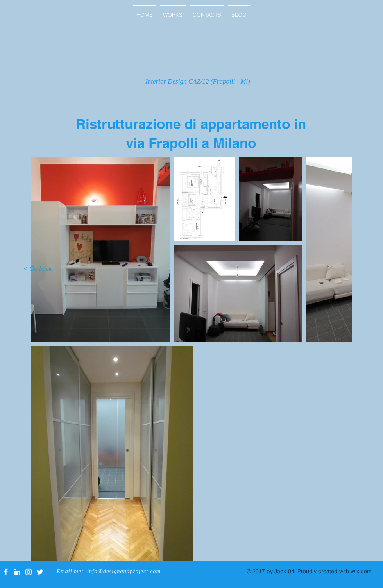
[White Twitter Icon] (40, 572)
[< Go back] (38, 269)
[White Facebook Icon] (6, 572)
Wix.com (361, 571)
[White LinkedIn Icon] (17, 572)
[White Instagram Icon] (29, 572)
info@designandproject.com (124, 571)
